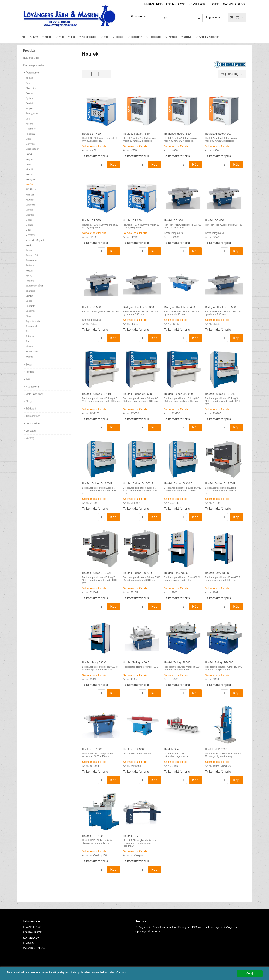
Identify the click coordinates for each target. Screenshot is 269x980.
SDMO (29, 298)
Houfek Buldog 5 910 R (178, 483)
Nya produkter (31, 60)
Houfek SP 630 (132, 220)
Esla (28, 121)
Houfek (29, 187)
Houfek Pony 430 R (217, 573)
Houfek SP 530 (91, 220)
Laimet (29, 212)
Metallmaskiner (89, 37)
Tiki (28, 334)
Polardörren (32, 263)
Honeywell (31, 182)
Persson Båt (32, 258)
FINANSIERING (154, 4)
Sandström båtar (34, 288)
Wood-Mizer (32, 354)
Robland (30, 283)
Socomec (31, 313)
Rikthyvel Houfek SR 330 (139, 307)
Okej (250, 973)
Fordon (48, 37)
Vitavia (29, 349)
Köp (113, 164)
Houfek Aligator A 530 (136, 134)
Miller (29, 232)
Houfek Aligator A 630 (177, 134)
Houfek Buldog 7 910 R (137, 573)
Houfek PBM (131, 836)
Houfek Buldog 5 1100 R (97, 483)
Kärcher (30, 202)
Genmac (30, 146)
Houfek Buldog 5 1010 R (220, 394)
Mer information (130, 973)
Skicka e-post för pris (94, 146)
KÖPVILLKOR (197, 4)
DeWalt (30, 106)
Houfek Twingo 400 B (136, 662)
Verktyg (188, 37)
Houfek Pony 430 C (176, 573)
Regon (29, 273)
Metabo (30, 227)
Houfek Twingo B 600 (177, 662)
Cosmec (30, 96)
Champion (31, 91)
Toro (28, 344)
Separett (30, 308)
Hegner (30, 162)
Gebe (29, 141)
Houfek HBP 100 (92, 836)
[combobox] (138, 16)
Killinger (30, 197)
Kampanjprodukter (34, 68)
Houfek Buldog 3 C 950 (178, 394)
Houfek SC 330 (173, 220)
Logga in (212, 17)
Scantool (30, 293)
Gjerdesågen (32, 151)
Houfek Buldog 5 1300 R (138, 483)
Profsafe (30, 268)
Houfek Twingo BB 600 (219, 662)
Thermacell (32, 329)
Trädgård (119, 37)
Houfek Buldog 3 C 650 (137, 394)
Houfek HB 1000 (92, 749)
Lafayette (31, 207)
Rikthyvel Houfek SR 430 (180, 307)
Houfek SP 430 (91, 134)
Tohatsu (30, 339)
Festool (30, 126)
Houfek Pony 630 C (94, 662)
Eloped (29, 111)
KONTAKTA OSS (176, 4)
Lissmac (30, 217)
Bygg (35, 37)
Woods (29, 359)
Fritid (61, 37)
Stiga (28, 319)
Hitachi (29, 172)
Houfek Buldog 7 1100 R (220, 483)
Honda (29, 177)
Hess (28, 167)
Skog (106, 37)
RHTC (29, 278)
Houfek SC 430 (214, 220)
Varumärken (32, 75)
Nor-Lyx (30, 248)
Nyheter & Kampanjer (209, 37)
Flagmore (31, 131)
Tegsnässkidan (34, 324)
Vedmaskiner (155, 37)
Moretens (31, 237)
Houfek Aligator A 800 (218, 134)
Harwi (29, 156)
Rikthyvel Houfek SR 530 (220, 307)
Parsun (29, 253)
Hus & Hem (31, 389)
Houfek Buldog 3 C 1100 (97, 394)
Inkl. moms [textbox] (136, 16)
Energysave (32, 116)
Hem (24, 37)
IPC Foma (31, 192)
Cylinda (30, 101)
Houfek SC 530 (92, 307)
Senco (29, 303)
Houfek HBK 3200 (134, 749)
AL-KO (29, 81)
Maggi (29, 222)
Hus (73, 37)
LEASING (214, 4)
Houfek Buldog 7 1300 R (97, 573)
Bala (28, 86)
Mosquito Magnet (35, 243)
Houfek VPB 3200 (216, 749)
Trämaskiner (136, 37)
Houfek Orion (172, 749)
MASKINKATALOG (234, 4)
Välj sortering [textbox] (230, 74)
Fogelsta (30, 136)
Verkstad (173, 37)
